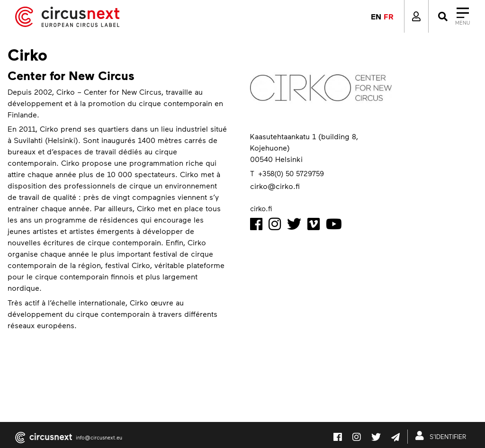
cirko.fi (261, 208)
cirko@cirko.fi (275, 186)
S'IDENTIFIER (443, 436)
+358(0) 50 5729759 (291, 173)
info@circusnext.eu (99, 437)
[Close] (453, 17)
